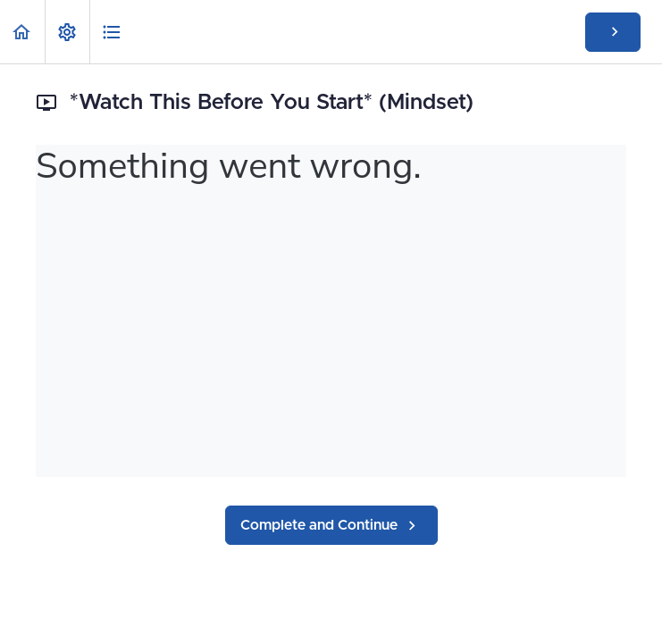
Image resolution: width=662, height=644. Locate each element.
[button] (22, 32)
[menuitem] (67, 32)
